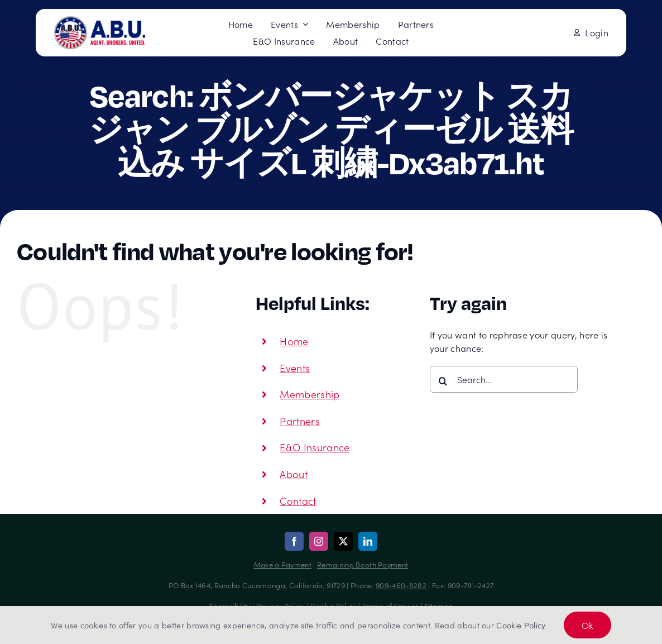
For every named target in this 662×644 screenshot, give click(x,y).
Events (295, 368)
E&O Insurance (315, 447)
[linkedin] (368, 541)
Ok (587, 625)
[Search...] (504, 379)
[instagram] (319, 541)
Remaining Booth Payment (363, 564)
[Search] (443, 381)
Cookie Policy (521, 625)
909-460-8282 (401, 585)
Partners (300, 421)
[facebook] (294, 541)
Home (294, 341)
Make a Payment (283, 564)
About (294, 474)
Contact (298, 501)
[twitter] (343, 541)
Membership (310, 394)
